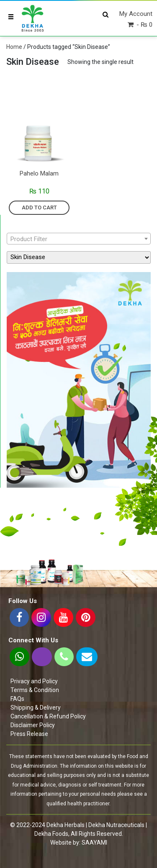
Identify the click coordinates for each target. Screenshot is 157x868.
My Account (136, 14)
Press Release (29, 734)
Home (14, 47)
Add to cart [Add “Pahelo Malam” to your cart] (39, 207)
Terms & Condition (35, 690)
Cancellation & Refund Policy (48, 716)
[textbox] (79, 239)
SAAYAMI (94, 843)
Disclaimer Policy (33, 725)
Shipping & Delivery (36, 708)
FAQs (17, 699)
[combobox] (79, 239)
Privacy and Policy (34, 681)
